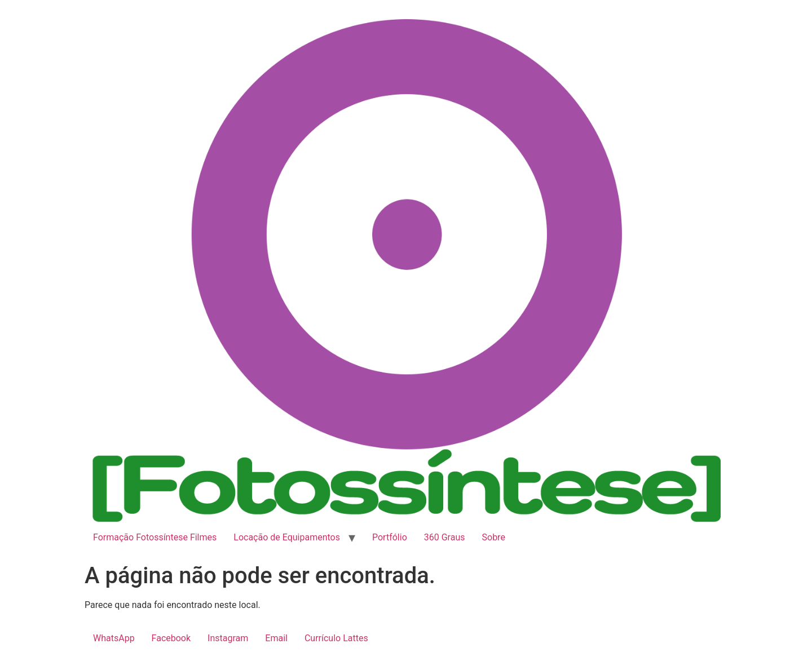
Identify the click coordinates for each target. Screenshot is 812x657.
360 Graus (445, 537)
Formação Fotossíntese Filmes (155, 537)
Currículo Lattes (336, 638)
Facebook (171, 638)
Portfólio (390, 537)
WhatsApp (114, 638)
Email (276, 638)
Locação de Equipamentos (287, 537)
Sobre (494, 537)
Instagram (228, 638)
